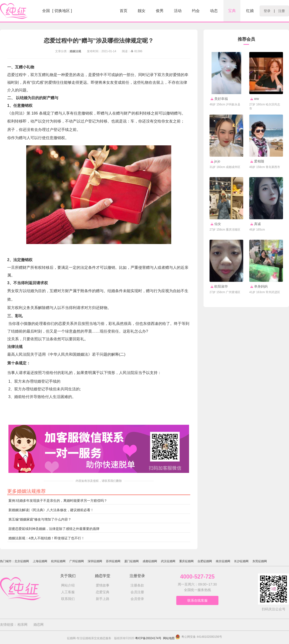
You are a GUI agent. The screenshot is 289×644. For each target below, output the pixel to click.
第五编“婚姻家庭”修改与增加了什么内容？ (40, 519)
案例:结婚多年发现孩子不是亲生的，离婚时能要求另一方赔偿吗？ (58, 501)
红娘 (250, 11)
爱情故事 (103, 585)
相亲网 (22, 625)
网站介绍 (68, 585)
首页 (124, 11)
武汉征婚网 (168, 561)
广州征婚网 (77, 561)
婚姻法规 (75, 51)
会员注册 (137, 592)
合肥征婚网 (205, 561)
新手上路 (103, 599)
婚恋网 (39, 625)
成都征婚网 (150, 561)
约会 (196, 11)
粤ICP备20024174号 (148, 638)
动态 (214, 11)
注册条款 (137, 585)
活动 (178, 11)
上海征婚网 (40, 561)
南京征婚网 (223, 561)
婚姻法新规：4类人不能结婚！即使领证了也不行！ (46, 538)
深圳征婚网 (95, 561)
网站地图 (169, 638)
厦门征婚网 (131, 561)
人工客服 (68, 592)
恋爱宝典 (103, 592)
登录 (267, 11)
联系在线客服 (197, 600)
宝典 (232, 11)
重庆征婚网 (186, 561)
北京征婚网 (22, 561)
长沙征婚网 (241, 561)
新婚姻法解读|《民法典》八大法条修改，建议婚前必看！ (51, 510)
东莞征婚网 (260, 561)
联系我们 (68, 599)
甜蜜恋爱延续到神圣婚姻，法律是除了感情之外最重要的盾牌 (54, 529)
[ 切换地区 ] (62, 11)
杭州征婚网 (58, 561)
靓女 (142, 11)
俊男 (160, 11)
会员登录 (137, 599)
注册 (282, 11)
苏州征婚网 (113, 561)
